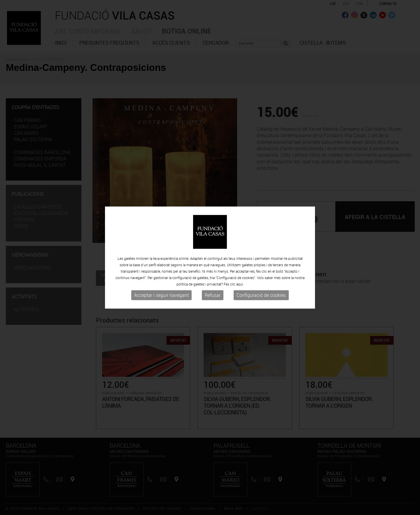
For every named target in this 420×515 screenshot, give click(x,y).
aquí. (240, 284)
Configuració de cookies (261, 295)
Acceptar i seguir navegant (161, 295)
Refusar (213, 295)
